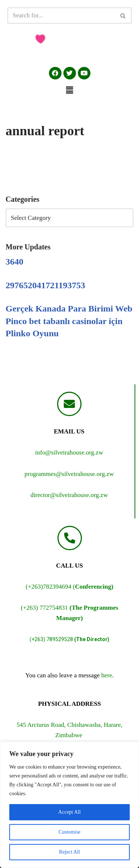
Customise (69, 832)
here (107, 675)
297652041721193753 (45, 285)
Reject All (69, 852)
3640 (14, 262)
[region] (69, 805)
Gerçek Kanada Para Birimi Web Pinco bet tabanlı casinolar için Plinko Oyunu (69, 321)
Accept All (69, 812)
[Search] (61, 16)
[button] (69, 90)
